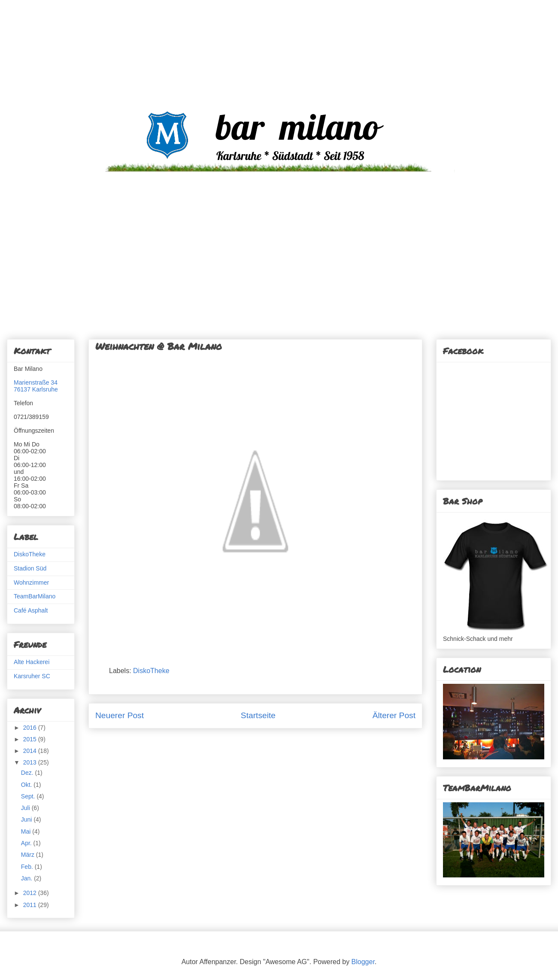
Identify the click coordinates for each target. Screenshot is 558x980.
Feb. (28, 867)
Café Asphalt (31, 610)
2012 (31, 893)
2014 (31, 751)
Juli (26, 808)
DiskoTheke (151, 671)
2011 (31, 905)
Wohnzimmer (31, 583)
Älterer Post (394, 715)
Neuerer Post (120, 715)
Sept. (29, 796)
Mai (27, 831)
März (29, 855)
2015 (31, 739)
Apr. (27, 843)
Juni (27, 819)
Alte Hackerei (32, 662)
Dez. (28, 773)
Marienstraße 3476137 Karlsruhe (36, 386)
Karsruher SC (32, 676)
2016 (31, 728)
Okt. (27, 785)
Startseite (258, 715)
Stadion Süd (30, 568)
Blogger (363, 962)
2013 (31, 762)
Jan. (27, 878)
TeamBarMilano (35, 596)
